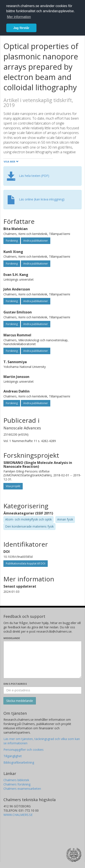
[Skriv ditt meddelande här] (42, 660)
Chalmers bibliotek (16, 780)
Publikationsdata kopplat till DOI (26, 563)
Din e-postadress (15, 684)
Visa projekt (13, 486)
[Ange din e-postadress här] (42, 690)
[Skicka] (20, 701)
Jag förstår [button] (21, 28)
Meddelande (12, 638)
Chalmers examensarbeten (22, 789)
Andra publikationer (36, 241)
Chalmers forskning (17, 784)
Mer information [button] (19, 17)
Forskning (12, 241)
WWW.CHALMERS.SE (18, 815)
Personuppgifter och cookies (24, 750)
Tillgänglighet (13, 756)
